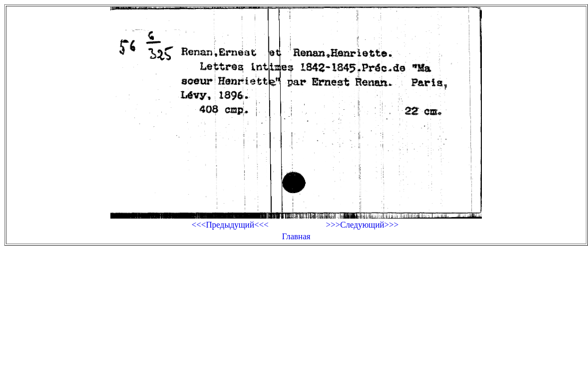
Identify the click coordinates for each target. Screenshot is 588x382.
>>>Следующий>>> (362, 225)
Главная (296, 236)
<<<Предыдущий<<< (230, 225)
